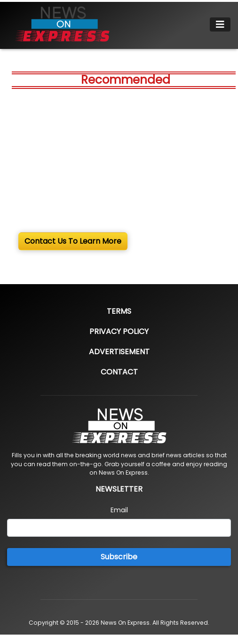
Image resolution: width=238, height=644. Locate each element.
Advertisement (119, 352)
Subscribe (119, 557)
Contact (119, 372)
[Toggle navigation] (220, 24)
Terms (119, 311)
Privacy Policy (119, 331)
